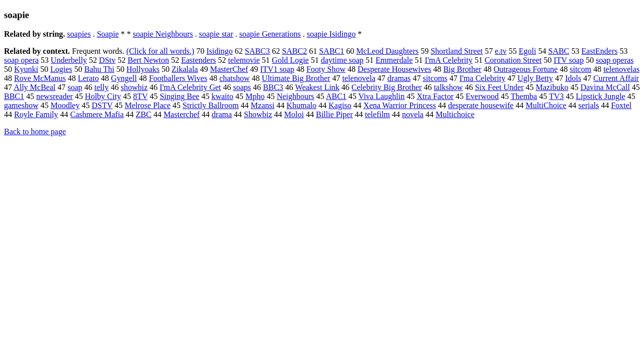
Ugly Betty (535, 78)
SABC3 (258, 51)
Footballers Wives (178, 78)
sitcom (580, 69)
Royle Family (36, 114)
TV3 (556, 96)
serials (589, 105)
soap (75, 87)
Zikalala (185, 69)
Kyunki (26, 69)
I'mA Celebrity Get (190, 87)
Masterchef (182, 114)
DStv (107, 60)
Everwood (482, 96)
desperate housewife (480, 105)
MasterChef (229, 69)
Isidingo (219, 51)
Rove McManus (40, 78)
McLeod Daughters (387, 51)
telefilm (377, 114)
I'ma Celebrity (482, 78)
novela (413, 114)
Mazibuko (552, 87)
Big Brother (462, 69)
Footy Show (326, 69)
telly (102, 87)
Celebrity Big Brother (387, 87)
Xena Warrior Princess (399, 105)
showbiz (134, 87)
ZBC (144, 114)
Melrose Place (148, 105)
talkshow (448, 87)
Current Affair (616, 78)
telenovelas (621, 69)
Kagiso (340, 105)
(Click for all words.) (160, 51)
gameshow (21, 105)
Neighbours (296, 96)
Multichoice (455, 114)
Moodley (65, 105)
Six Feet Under (499, 87)
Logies (61, 69)
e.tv (501, 51)
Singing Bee (179, 96)
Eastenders (198, 60)
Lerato (89, 78)
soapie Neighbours (163, 34)
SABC (559, 51)
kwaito (222, 96)
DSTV (102, 105)
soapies (79, 34)
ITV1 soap (277, 69)
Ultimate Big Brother (296, 78)
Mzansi (262, 105)
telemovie (244, 60)
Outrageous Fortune (526, 69)
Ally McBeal (34, 87)
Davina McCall (605, 87)
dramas (399, 78)
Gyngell (124, 78)
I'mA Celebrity (449, 60)
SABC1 (332, 51)
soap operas (615, 60)
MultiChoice (546, 105)
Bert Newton (148, 60)
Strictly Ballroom (211, 105)
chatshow (234, 78)
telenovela (359, 78)
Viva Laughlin (381, 96)
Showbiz (258, 114)
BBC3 (273, 87)
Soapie (108, 34)
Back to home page (35, 131)
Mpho (255, 96)
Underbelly (69, 60)
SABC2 (294, 51)
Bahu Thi (100, 69)
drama (222, 114)
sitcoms (435, 78)
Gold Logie (290, 60)
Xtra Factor (435, 96)
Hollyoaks (143, 69)
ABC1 (336, 96)
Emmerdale (394, 60)
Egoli (528, 51)
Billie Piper (334, 114)
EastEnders (600, 51)
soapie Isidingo (331, 34)
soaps (242, 87)
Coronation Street (513, 60)
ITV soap (569, 60)
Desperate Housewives (394, 69)
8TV (140, 96)
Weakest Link (317, 87)
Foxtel (621, 105)
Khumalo (301, 105)
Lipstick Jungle (601, 96)
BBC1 (14, 96)
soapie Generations (270, 34)
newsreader (55, 96)
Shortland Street (457, 51)
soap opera (21, 60)
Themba (524, 96)
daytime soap (342, 60)
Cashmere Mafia (97, 114)
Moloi (294, 114)
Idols (573, 78)
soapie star (216, 34)
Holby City (103, 96)
